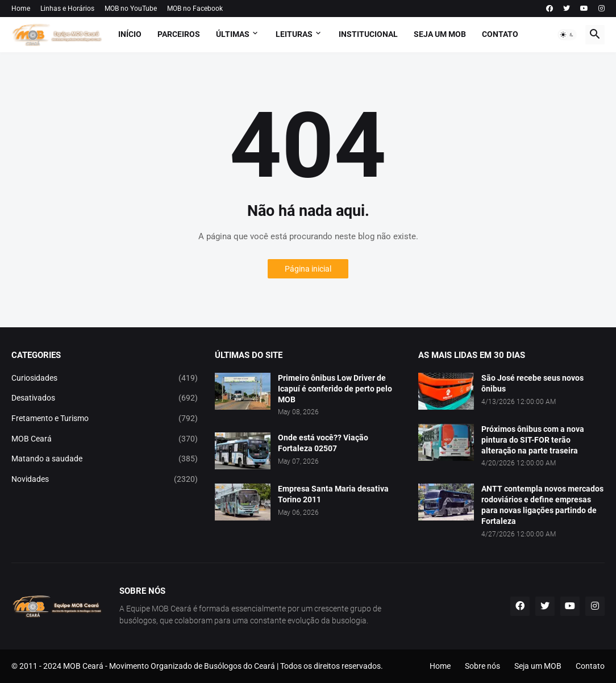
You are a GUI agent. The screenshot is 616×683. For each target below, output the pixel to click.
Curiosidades (105, 378)
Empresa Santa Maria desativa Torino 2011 (333, 494)
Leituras (294, 34)
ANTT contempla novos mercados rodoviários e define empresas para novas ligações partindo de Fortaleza (542, 505)
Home (21, 9)
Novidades (105, 480)
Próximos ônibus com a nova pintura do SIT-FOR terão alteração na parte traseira (533, 440)
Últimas (233, 34)
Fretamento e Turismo (105, 419)
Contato (500, 34)
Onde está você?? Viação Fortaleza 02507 (323, 443)
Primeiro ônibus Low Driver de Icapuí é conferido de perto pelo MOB (335, 389)
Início (130, 34)
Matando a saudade (105, 459)
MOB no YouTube (131, 9)
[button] (567, 35)
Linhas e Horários (67, 9)
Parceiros (179, 34)
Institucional (368, 34)
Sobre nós (482, 666)
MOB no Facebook (195, 9)
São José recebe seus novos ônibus (532, 383)
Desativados (105, 398)
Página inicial (308, 269)
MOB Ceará (105, 439)
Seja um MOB (440, 34)
